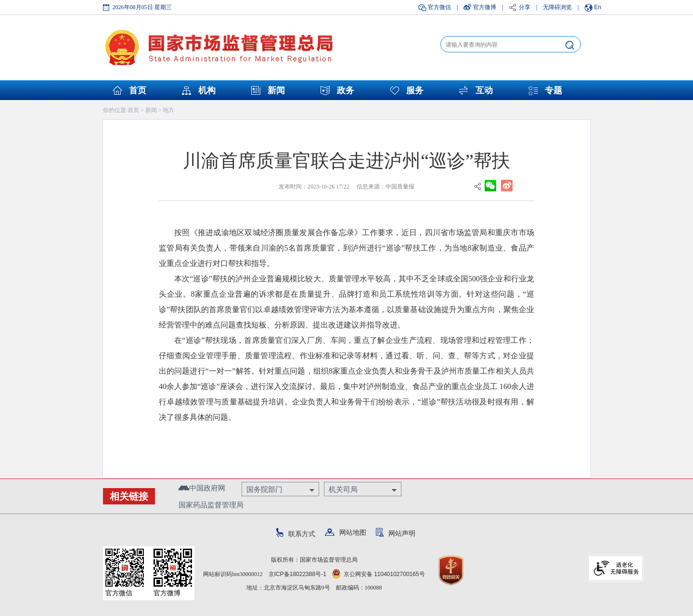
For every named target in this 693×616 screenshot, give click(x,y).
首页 (138, 90)
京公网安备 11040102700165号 (379, 574)
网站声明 (396, 533)
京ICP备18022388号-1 (297, 574)
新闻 (276, 90)
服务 (415, 90)
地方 (168, 110)
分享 (525, 7)
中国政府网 (202, 488)
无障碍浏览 (557, 7)
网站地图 (346, 532)
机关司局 (343, 489)
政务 (346, 90)
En (598, 7)
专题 (553, 90)
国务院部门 (264, 489)
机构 (207, 90)
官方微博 (485, 7)
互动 (484, 90)
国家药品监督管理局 (211, 505)
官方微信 (439, 7)
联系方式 (296, 534)
